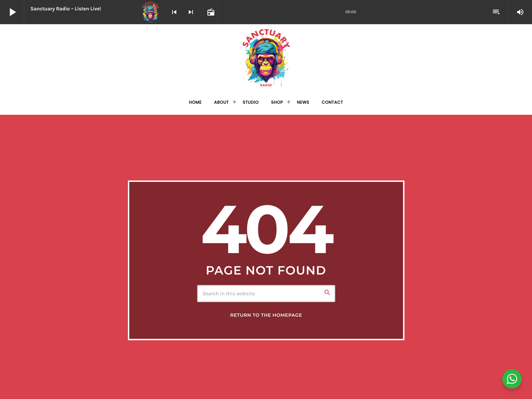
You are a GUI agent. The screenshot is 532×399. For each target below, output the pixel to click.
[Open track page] (210, 12)
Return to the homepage (266, 315)
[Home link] (266, 57)
